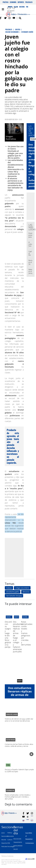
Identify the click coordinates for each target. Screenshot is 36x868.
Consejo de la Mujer (12, 714)
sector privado (11, 740)
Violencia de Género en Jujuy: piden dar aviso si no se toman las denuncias (19, 720)
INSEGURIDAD (18, 846)
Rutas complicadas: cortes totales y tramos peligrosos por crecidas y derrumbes (27, 633)
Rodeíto (16, 617)
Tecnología (11, 846)
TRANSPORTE (18, 842)
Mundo (4, 840)
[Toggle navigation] (3, 9)
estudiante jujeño (13, 592)
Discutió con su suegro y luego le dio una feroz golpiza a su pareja (8, 634)
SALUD (16, 849)
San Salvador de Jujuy (14, 596)
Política (6, 2)
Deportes (21, 2)
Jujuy (3, 833)
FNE (9, 843)
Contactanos (30, 843)
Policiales (29, 2)
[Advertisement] (18, 557)
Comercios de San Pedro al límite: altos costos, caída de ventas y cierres (19, 745)
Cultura (10, 840)
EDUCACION (17, 839)
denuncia (26, 592)
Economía (13, 2)
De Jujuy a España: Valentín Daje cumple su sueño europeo (19, 770)
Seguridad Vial (27, 617)
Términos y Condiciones (7, 856)
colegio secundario (22, 588)
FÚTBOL (8, 765)
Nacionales (5, 836)
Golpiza (9, 588)
